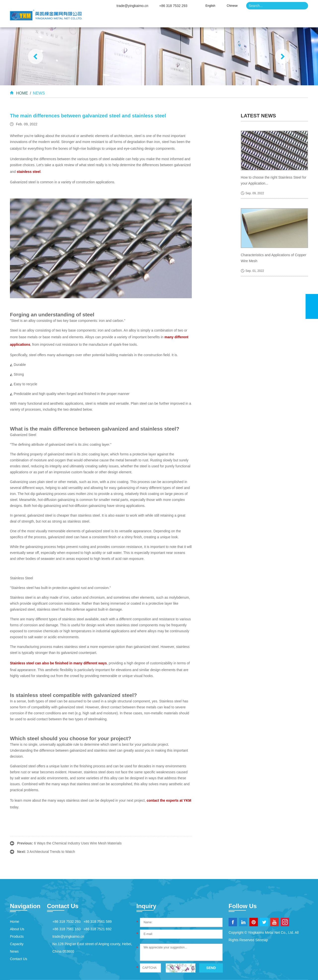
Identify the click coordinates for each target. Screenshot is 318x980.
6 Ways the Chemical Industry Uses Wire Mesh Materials (78, 843)
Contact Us (289, 20)
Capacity (225, 20)
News (256, 20)
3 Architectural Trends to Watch (51, 852)
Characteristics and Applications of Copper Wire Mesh (274, 258)
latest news (258, 116)
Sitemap (261, 940)
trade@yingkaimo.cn (132, 6)
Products (191, 20)
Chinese (232, 6)
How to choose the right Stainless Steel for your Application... (274, 180)
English (210, 6)
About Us (156, 20)
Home (125, 20)
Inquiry (146, 906)
